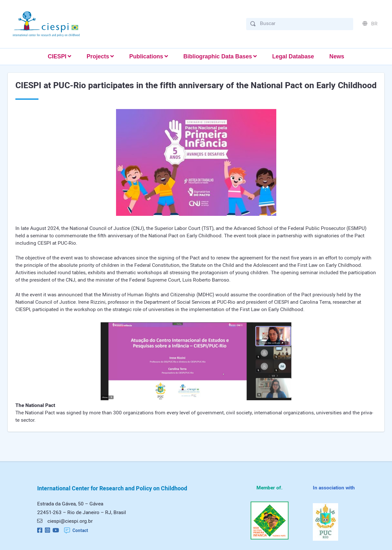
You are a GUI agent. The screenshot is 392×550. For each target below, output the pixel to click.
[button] (59, 57)
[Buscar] (304, 24)
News (337, 56)
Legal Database (293, 56)
